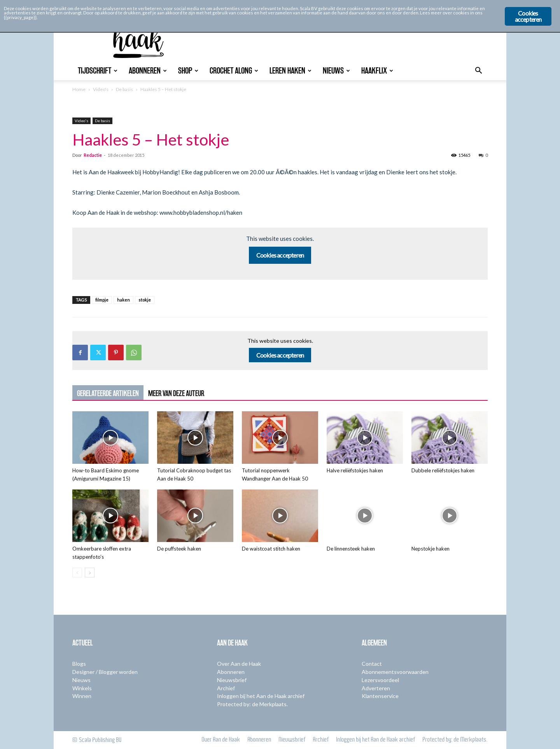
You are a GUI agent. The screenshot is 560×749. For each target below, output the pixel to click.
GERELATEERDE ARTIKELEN (108, 393)
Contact (372, 664)
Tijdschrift (98, 71)
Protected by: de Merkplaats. (252, 704)
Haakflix (377, 71)
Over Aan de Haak (239, 664)
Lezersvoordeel (380, 680)
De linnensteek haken (351, 549)
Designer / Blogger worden (105, 672)
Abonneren (148, 71)
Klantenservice (380, 696)
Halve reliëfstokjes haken (355, 470)
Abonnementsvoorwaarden (395, 672)
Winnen (82, 696)
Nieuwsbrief (232, 680)
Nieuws (336, 71)
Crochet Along (234, 71)
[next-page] (90, 573)
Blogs (79, 664)
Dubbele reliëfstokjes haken (443, 470)
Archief (226, 688)
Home (79, 89)
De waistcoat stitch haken (271, 549)
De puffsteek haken (179, 549)
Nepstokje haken (430, 549)
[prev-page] (77, 573)
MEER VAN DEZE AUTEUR (176, 393)
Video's (101, 89)
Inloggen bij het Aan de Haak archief (261, 696)
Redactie (93, 155)
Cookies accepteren (280, 255)
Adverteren (376, 688)
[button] (478, 71)
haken (123, 300)
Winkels (82, 688)
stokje (145, 300)
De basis (124, 89)
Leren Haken (290, 71)
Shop (188, 71)
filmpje (102, 300)
